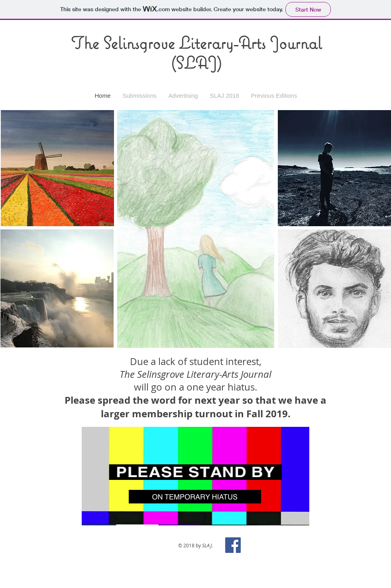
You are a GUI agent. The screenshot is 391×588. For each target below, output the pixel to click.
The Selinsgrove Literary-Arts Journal (196, 43)
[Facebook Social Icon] (233, 545)
